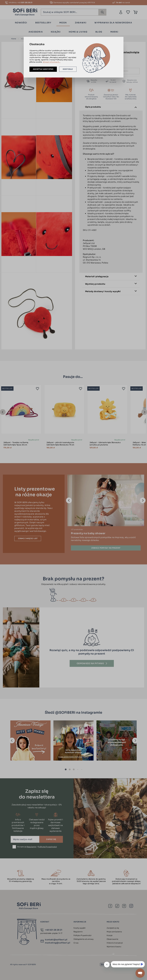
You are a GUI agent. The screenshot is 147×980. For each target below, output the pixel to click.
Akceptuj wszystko (43, 69)
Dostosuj (68, 69)
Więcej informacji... (52, 62)
